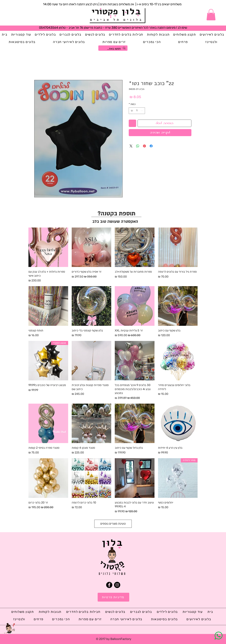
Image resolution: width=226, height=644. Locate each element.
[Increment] (131, 111)
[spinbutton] (137, 111)
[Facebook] (109, 585)
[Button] (117, 15)
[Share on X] (131, 146)
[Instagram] (117, 585)
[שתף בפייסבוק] (151, 146)
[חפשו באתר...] (113, 49)
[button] (211, 15)
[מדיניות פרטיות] (113, 597)
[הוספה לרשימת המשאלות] (132, 123)
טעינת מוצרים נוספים (113, 524)
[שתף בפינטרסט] (144, 146)
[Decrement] (142, 111)
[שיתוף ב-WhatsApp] (138, 146)
